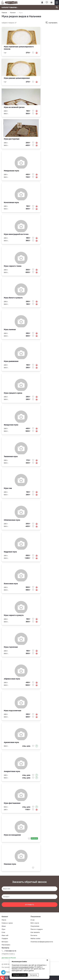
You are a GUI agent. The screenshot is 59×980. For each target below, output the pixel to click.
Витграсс (5, 942)
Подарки (5, 938)
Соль (3, 932)
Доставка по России (9, 958)
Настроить (33, 975)
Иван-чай (5, 935)
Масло (4, 920)
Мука (3, 929)
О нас (33, 920)
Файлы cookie (35, 938)
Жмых (4, 926)
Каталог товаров (10, 7)
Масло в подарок (37, 929)
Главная (4, 13)
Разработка (9, 972)
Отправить (30, 905)
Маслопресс (6, 945)
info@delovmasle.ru (8, 954)
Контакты (34, 935)
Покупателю (35, 926)
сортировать (53, 23)
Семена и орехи (7, 923)
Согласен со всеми (20, 975)
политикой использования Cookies (23, 967)
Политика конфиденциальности (42, 942)
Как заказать (35, 932)
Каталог (13, 13)
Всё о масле (35, 923)
